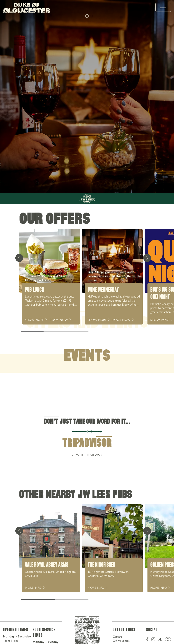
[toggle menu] (163, 7)
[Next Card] (147, 258)
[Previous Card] (19, 258)
